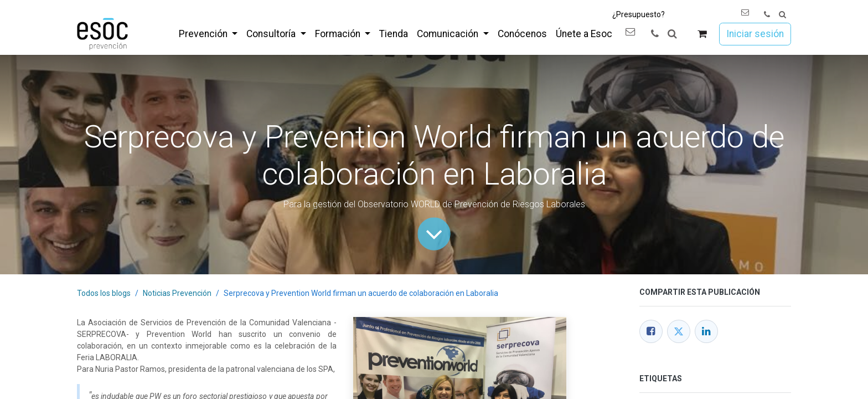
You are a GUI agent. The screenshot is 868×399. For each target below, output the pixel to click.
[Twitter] (679, 331)
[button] (782, 15)
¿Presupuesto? (639, 14)
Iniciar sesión (755, 34)
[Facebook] (651, 331)
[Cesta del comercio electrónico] (702, 34)
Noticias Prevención (177, 293)
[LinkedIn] (706, 331)
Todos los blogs (104, 293)
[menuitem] (208, 34)
